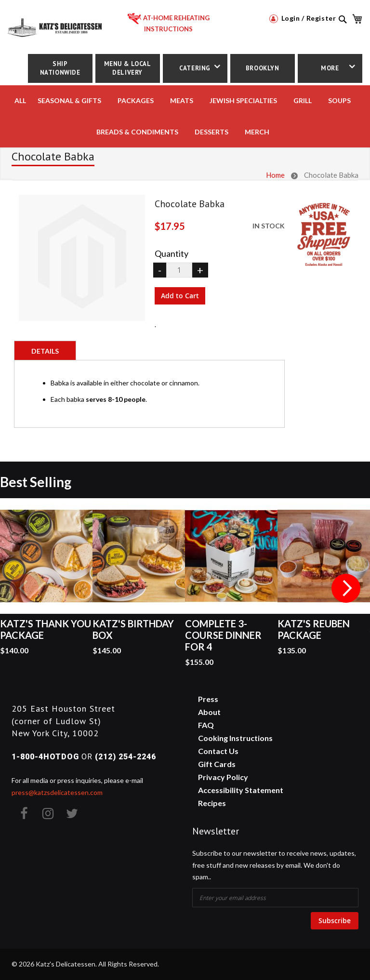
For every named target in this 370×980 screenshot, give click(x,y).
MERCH (257, 132)
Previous (24, 588)
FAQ (206, 725)
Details (45, 351)
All (20, 100)
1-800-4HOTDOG (45, 757)
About (209, 712)
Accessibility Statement (241, 790)
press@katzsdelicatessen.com (57, 792)
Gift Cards (217, 764)
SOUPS (339, 100)
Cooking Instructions (235, 738)
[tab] (45, 350)
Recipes (212, 803)
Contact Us (218, 751)
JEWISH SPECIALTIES (243, 100)
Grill (303, 100)
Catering (195, 68)
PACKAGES (136, 100)
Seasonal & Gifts (69, 100)
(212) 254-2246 (126, 757)
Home (275, 175)
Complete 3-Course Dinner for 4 (223, 635)
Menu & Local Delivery (128, 68)
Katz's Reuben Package (314, 629)
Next (346, 588)
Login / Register (303, 18)
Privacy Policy (223, 777)
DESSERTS (211, 132)
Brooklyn (263, 68)
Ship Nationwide (60, 68)
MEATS (182, 100)
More (330, 68)
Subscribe (335, 920)
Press (208, 699)
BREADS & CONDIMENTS (137, 132)
